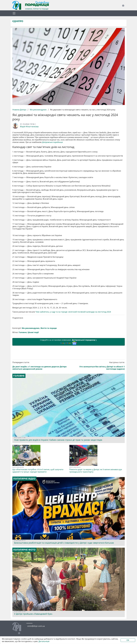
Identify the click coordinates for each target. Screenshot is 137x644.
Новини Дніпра (20, 110)
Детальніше (44, 641)
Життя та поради (49, 328)
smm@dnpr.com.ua (36, 626)
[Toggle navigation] (14, 13)
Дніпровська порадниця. (53, 142)
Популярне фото (24, 550)
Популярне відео (24, 479)
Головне (23, 332)
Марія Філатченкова (29, 127)
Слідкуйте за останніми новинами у (69, 342)
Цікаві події (33, 332)
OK (128, 640)
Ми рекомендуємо (38, 110)
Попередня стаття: (40, 366)
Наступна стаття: (97, 366)
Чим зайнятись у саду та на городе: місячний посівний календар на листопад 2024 (73, 312)
